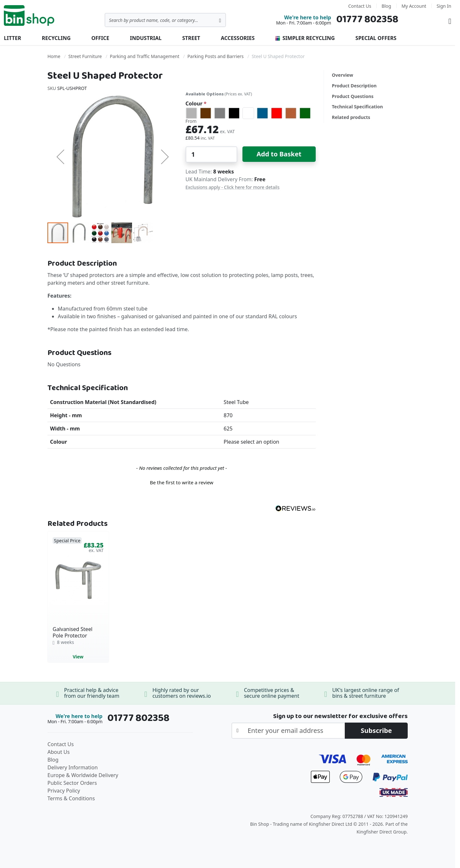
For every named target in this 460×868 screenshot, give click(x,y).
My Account (414, 6)
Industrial (146, 38)
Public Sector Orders (72, 783)
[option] (191, 113)
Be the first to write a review (182, 482)
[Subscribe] (376, 731)
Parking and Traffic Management (144, 56)
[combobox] (165, 20)
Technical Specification (357, 107)
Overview (342, 75)
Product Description (354, 86)
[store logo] (29, 15)
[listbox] (251, 113)
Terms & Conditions (71, 798)
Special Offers (376, 38)
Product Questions (353, 96)
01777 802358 (367, 20)
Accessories (238, 38)
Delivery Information (73, 767)
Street (191, 38)
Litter (12, 38)
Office (100, 38)
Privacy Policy (64, 791)
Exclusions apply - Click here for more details (233, 187)
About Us (59, 752)
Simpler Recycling (305, 38)
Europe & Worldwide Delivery (83, 775)
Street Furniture (85, 56)
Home (54, 56)
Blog (386, 6)
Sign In (444, 6)
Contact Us (360, 6)
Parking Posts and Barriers (215, 56)
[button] (60, 157)
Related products (351, 117)
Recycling (56, 38)
